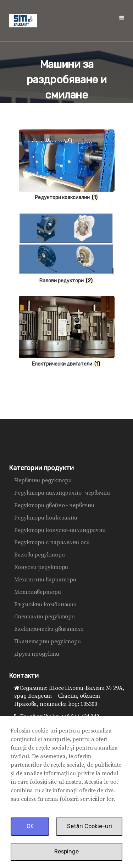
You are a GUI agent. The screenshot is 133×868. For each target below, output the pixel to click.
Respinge (66, 851)
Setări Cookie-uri (90, 826)
